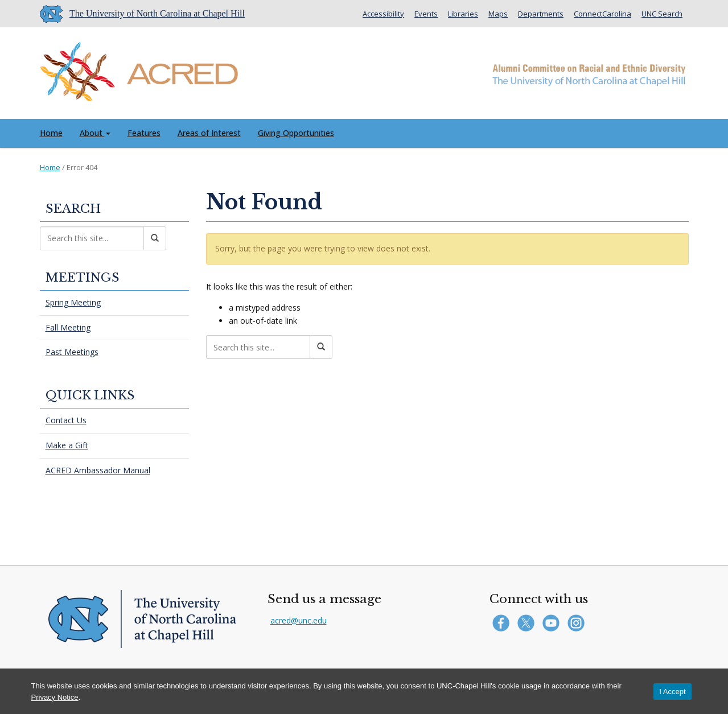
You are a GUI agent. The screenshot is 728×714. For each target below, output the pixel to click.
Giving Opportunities (296, 133)
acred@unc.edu (299, 620)
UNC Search (662, 14)
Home (51, 133)
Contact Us (66, 420)
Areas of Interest (209, 133)
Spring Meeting (73, 302)
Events (426, 14)
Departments (541, 14)
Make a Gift (67, 445)
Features (144, 133)
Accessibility (383, 14)
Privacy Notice (55, 697)
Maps (498, 14)
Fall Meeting (68, 327)
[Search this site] (258, 347)
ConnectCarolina (602, 14)
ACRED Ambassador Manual (98, 470)
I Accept (672, 692)
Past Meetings (72, 352)
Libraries (463, 14)
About (95, 133)
